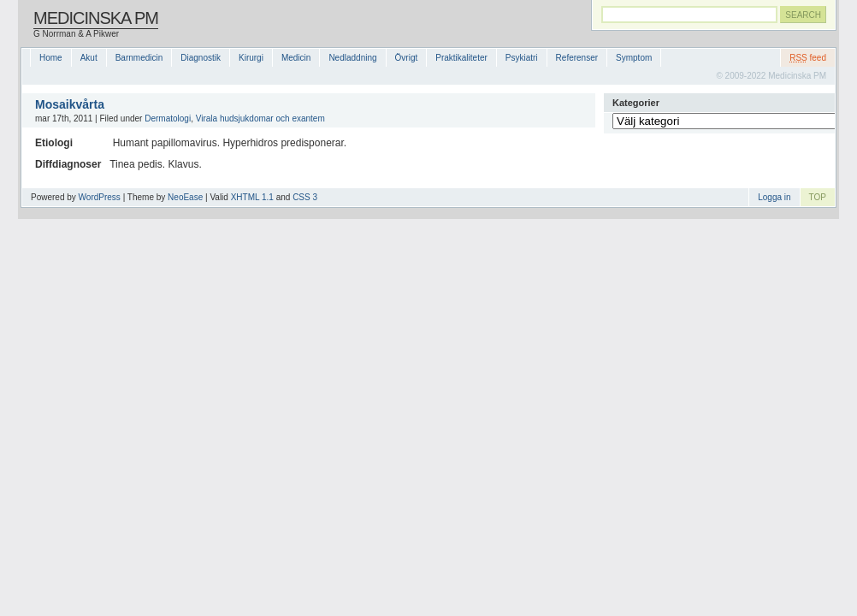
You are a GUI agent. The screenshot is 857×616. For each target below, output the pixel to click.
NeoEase (185, 197)
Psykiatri (522, 58)
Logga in (774, 197)
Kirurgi (251, 58)
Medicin (296, 58)
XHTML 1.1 (252, 197)
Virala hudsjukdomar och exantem (260, 118)
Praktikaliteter (461, 58)
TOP (818, 197)
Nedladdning (352, 58)
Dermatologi (168, 118)
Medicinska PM (96, 18)
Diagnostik (201, 58)
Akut (89, 58)
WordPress (100, 197)
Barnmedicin (139, 58)
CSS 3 (305, 197)
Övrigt (407, 58)
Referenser (577, 58)
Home (51, 58)
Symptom (634, 58)
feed (808, 58)
